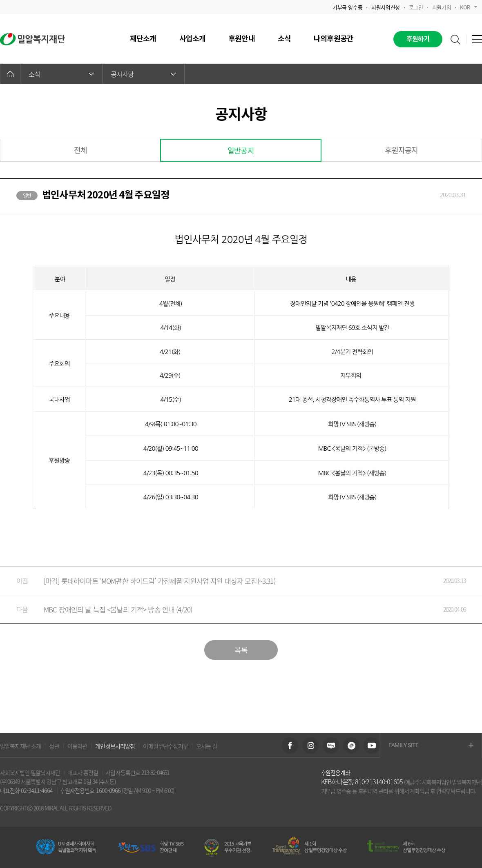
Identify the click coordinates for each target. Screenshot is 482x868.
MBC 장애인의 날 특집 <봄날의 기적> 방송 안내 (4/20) (233, 609)
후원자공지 (401, 150)
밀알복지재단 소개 (20, 746)
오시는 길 (207, 746)
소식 (61, 74)
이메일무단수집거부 (165, 746)
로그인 (416, 7)
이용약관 (77, 746)
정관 (54, 746)
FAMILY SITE (431, 746)
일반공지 (241, 150)
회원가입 (442, 7)
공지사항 (143, 74)
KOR (469, 7)
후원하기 (418, 39)
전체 (80, 150)
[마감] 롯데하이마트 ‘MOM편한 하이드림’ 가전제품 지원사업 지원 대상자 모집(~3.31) (233, 581)
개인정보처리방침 (115, 746)
